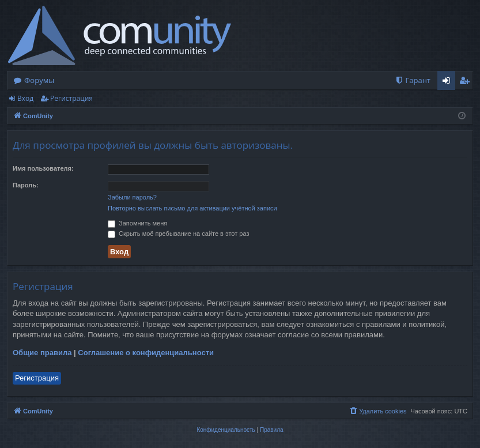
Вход (25, 98)
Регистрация (71, 98)
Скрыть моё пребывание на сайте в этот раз (178, 234)
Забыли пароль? (132, 197)
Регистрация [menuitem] (467, 82)
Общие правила (42, 353)
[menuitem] (413, 80)
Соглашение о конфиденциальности (146, 353)
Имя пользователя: (43, 168)
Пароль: (26, 185)
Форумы (39, 80)
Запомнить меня (137, 223)
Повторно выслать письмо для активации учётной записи (192, 208)
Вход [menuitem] (449, 82)
